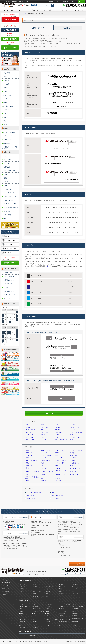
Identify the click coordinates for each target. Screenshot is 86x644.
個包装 (42, 463)
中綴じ (5, 218)
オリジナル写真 (8, 200)
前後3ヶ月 (43, 481)
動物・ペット (7, 95)
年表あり (6, 185)
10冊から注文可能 (46, 460)
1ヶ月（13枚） (8, 156)
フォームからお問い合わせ (74, 574)
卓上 (27, 425)
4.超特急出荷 (7, 140)
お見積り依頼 (11, 39)
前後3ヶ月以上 (74, 455)
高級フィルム (7, 110)
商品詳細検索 (11, 30)
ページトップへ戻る (78, 564)
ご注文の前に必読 (10, 240)
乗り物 (5, 121)
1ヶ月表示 (58, 468)
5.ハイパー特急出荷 (9, 132)
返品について (30, 495)
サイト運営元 (56, 499)
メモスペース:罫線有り (47, 455)
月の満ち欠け (7, 182)
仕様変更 (43, 474)
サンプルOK (7, 189)
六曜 (42, 466)
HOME (3, 642)
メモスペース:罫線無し (77, 450)
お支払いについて (64, 10)
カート (82, 1)
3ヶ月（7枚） (7, 163)
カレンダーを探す (8, 10)
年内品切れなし (8, 215)
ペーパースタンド (31, 437)
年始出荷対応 (74, 472)
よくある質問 (5, 594)
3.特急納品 (7, 143)
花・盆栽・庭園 (8, 106)
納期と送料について (50, 10)
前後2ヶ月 (58, 453)
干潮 (72, 478)
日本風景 (6, 88)
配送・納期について (57, 492)
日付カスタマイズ (9, 211)
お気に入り (58, 1)
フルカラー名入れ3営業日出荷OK (32, 478)
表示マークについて (9, 295)
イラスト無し (44, 427)
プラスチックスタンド (76, 437)
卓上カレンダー (68, 28)
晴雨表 (27, 463)
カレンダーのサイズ (9, 298)
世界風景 (6, 91)
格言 (5, 113)
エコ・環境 (59, 432)
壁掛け (5, 77)
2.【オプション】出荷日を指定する (10, 148)
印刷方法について (9, 280)
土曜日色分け (59, 450)
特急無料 (28, 468)
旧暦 (42, 478)
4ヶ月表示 (58, 481)
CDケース (43, 440)
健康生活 (6, 102)
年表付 (27, 474)
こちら (47, 267)
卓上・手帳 (7, 73)
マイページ (74, 1)
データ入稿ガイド (9, 276)
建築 (5, 117)
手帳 (57, 437)
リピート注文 (11, 19)
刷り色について (8, 287)
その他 (5, 124)
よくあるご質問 (78, 10)
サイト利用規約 (17, 642)
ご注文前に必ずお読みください (35, 492)
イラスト (6, 99)
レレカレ (24, 13)
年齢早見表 (29, 466)
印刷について (36, 10)
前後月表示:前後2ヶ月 (62, 474)
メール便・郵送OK (9, 193)
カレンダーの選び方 (57, 495)
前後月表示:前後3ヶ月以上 (62, 471)
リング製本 (29, 427)
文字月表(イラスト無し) (62, 440)
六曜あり (6, 174)
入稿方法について (9, 273)
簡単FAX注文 (11, 263)
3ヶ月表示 (58, 478)
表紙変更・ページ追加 (10, 204)
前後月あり (7, 167)
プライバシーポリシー (28, 642)
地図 (72, 466)
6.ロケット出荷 (8, 136)
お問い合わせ (66, 1)
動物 (72, 440)
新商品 (27, 458)
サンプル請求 (11, 47)
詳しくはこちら (24, 517)
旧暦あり (6, 178)
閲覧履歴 (51, 1)
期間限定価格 (74, 474)
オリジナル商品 (30, 435)
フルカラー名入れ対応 (10, 196)
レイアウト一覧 (8, 284)
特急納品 (28, 481)
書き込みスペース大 (9, 171)
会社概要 (9, 642)
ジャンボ (6, 84)
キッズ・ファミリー (31, 430)
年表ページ (59, 455)
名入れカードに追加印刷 (11, 207)
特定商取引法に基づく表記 (42, 642)
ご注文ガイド (22, 10)
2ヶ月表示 (43, 468)
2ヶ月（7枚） (7, 160)
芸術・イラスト (30, 440)
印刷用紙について (9, 291)
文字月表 (6, 80)
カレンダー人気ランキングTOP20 (28, 635)
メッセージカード (75, 468)
